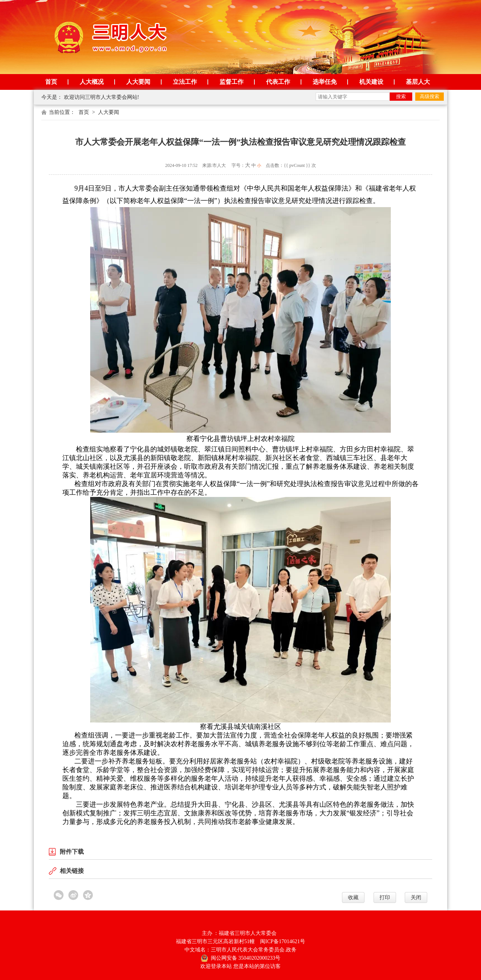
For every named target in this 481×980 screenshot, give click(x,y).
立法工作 (185, 82)
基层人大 (418, 82)
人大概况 (92, 82)
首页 (51, 82)
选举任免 (325, 82)
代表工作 (278, 82)
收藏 (353, 897)
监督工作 (231, 82)
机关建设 (371, 82)
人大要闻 (138, 82)
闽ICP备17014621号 (283, 941)
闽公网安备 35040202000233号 (241, 958)
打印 (385, 897)
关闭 (416, 897)
